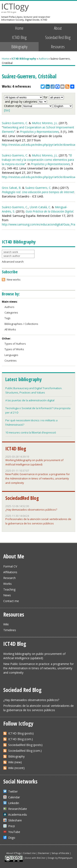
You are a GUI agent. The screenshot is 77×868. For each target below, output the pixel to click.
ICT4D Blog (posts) (21, 733)
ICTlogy (15, 8)
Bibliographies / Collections (21, 324)
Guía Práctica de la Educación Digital (49, 211)
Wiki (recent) (16, 768)
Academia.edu (18, 815)
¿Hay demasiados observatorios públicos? (31, 510)
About (58, 28)
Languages (11, 355)
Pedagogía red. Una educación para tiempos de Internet (38, 192)
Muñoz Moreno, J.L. (45, 123)
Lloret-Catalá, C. (40, 207)
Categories (11, 312)
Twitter (13, 791)
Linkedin (14, 803)
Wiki (6, 624)
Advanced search (13, 262)
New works (14, 280)
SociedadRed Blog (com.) (25, 751)
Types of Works (14, 349)
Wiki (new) (15, 762)
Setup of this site (60, 853)
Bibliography (19, 47)
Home (19, 28)
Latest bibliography (23, 379)
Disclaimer (44, 853)
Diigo (12, 838)
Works (7, 584)
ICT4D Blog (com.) (21, 739)
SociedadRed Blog (22, 498)
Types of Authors (15, 344)
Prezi (11, 826)
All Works (10, 329)
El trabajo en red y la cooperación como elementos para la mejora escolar (38, 160)
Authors (43, 59)
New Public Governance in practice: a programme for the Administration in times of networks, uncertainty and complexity (38, 478)
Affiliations (10, 572)
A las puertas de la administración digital (30, 400)
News (7, 595)
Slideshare (15, 820)
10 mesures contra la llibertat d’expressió (31, 432)
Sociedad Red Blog (58, 37)
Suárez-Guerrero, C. (15, 123)
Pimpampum (65, 858)
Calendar (14, 797)
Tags (7, 318)
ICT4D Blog (19, 37)
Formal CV (10, 566)
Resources (58, 47)
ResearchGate (18, 809)
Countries (11, 361)
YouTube (14, 832)
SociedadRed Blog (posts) (25, 745)
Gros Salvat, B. (12, 188)
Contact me (11, 601)
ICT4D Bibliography (24, 59)
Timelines (10, 630)
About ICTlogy (14, 853)
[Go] (7, 110)
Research (9, 578)
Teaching (9, 589)
